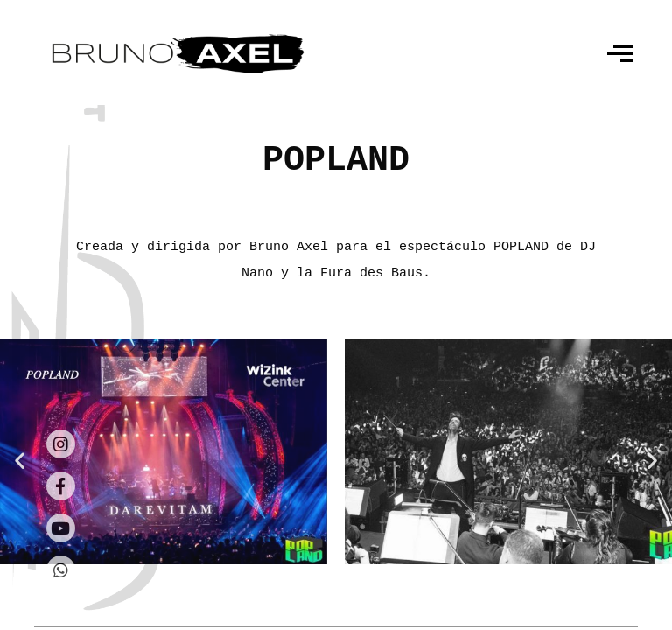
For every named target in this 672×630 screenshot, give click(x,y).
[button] (20, 461)
